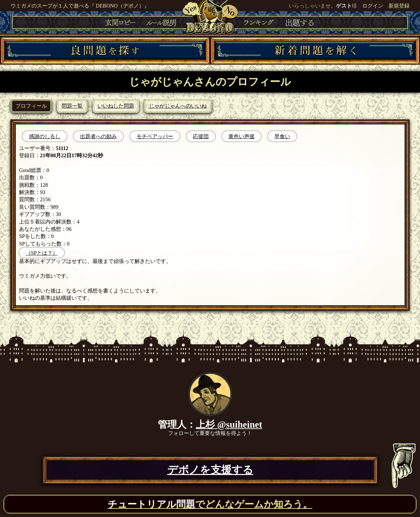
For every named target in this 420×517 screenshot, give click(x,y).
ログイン (373, 6)
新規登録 (399, 6)
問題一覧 (72, 106)
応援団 (201, 136)
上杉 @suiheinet (229, 424)
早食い (282, 136)
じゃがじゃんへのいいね (178, 106)
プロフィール (31, 106)
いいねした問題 (116, 106)
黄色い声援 (241, 136)
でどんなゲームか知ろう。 (210, 504)
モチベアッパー (155, 136)
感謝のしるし (45, 136)
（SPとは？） (42, 253)
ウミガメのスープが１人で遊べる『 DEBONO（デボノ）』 (80, 6)
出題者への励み (98, 136)
